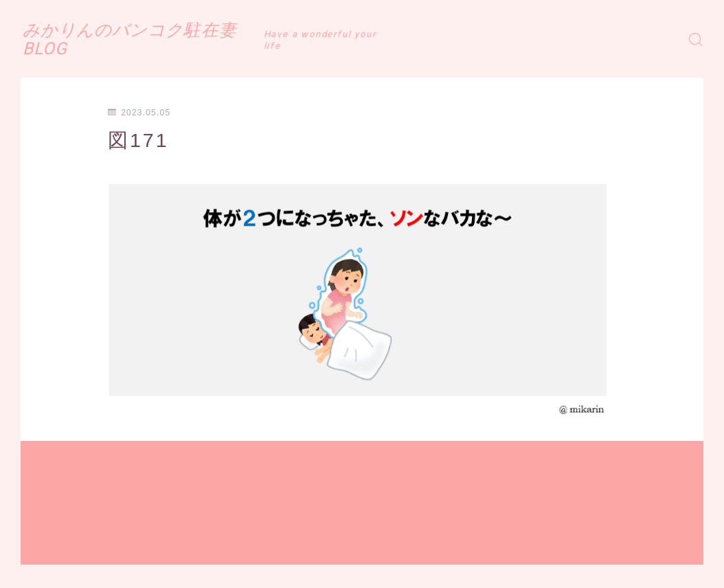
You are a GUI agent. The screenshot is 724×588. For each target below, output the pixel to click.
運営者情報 (43, 569)
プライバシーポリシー (137, 569)
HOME (36, 528)
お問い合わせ (235, 569)
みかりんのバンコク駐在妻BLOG (185, 39)
